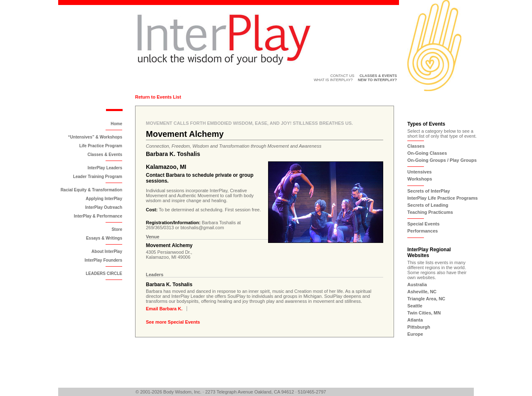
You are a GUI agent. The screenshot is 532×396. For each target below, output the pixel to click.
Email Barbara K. (164, 309)
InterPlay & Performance (98, 216)
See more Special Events (173, 322)
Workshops (420, 179)
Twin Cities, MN (424, 313)
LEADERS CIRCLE (104, 273)
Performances (422, 231)
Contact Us (342, 76)
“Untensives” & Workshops (95, 137)
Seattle (415, 306)
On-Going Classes (427, 153)
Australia (417, 285)
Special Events (424, 224)
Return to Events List (158, 97)
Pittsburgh (419, 327)
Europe (415, 334)
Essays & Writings (104, 238)
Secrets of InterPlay (429, 191)
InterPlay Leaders (105, 168)
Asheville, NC (422, 292)
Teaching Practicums (430, 212)
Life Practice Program (101, 146)
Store (117, 229)
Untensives (420, 172)
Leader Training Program (98, 177)
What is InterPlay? (333, 80)
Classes (416, 146)
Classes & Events (105, 155)
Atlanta (415, 320)
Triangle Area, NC (426, 299)
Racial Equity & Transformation (91, 190)
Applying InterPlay (104, 199)
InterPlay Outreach (104, 207)
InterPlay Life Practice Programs (442, 198)
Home (116, 124)
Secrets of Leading (428, 205)
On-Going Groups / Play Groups (442, 160)
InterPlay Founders (103, 260)
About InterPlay (107, 251)
